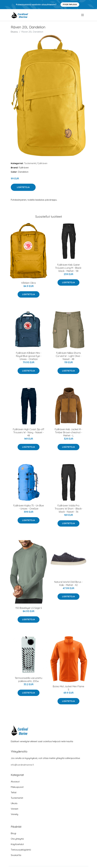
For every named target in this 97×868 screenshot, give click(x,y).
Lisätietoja (23, 187)
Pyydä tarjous (70, 4)
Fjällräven (42, 163)
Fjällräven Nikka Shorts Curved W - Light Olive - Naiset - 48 (69, 356)
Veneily (14, 814)
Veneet (14, 809)
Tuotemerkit (30, 163)
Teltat (14, 792)
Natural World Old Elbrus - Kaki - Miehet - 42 (68, 583)
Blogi (13, 833)
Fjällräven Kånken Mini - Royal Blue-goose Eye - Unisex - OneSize (29, 356)
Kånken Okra (29, 283)
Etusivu (14, 32)
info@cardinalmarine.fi (22, 765)
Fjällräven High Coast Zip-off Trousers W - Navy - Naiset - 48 (29, 432)
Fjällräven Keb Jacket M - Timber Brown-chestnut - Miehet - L (68, 432)
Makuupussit (17, 787)
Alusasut (15, 782)
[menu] (83, 15)
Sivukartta (16, 855)
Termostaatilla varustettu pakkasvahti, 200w (29, 680)
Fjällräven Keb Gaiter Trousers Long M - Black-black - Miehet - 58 (69, 268)
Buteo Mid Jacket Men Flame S (68, 688)
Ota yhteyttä (17, 839)
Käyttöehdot (17, 844)
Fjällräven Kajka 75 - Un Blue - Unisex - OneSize (29, 507)
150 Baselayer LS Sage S (29, 608)
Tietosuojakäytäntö (21, 850)
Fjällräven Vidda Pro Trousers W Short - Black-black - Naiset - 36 (69, 509)
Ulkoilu (14, 803)
